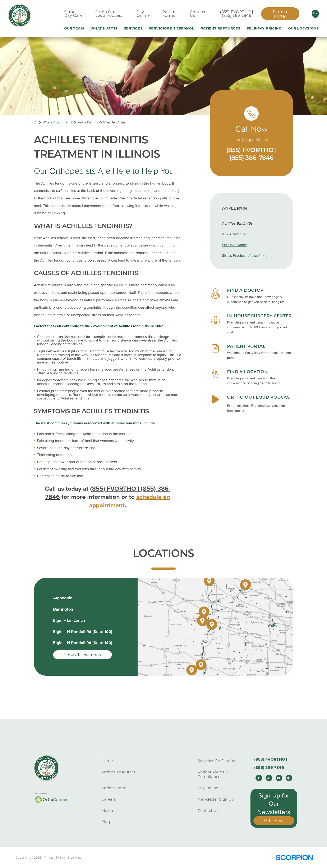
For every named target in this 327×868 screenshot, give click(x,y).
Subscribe (274, 821)
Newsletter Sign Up (216, 799)
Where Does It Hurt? (57, 123)
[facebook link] (259, 778)
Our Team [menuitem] (74, 28)
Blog (106, 822)
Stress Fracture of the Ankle (245, 256)
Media (107, 811)
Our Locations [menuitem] (303, 28)
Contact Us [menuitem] (198, 14)
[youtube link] (279, 778)
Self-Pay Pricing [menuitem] (264, 28)
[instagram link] (289, 778)
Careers (109, 799)
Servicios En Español (217, 761)
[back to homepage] (36, 123)
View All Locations (83, 655)
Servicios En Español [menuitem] (171, 28)
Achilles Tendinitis (237, 224)
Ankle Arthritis (234, 234)
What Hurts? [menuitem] (104, 28)
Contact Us (208, 811)
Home (107, 761)
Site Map (75, 858)
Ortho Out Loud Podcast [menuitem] (109, 14)
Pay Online (208, 788)
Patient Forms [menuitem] (170, 14)
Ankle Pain (86, 123)
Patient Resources (119, 772)
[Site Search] (315, 14)
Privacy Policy (55, 858)
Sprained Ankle (234, 245)
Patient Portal (280, 14)
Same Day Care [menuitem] (73, 14)
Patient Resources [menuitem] (220, 28)
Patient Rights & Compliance (213, 774)
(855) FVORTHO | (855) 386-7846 (237, 14)
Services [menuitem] (133, 28)
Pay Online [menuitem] (143, 14)
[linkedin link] (269, 778)
